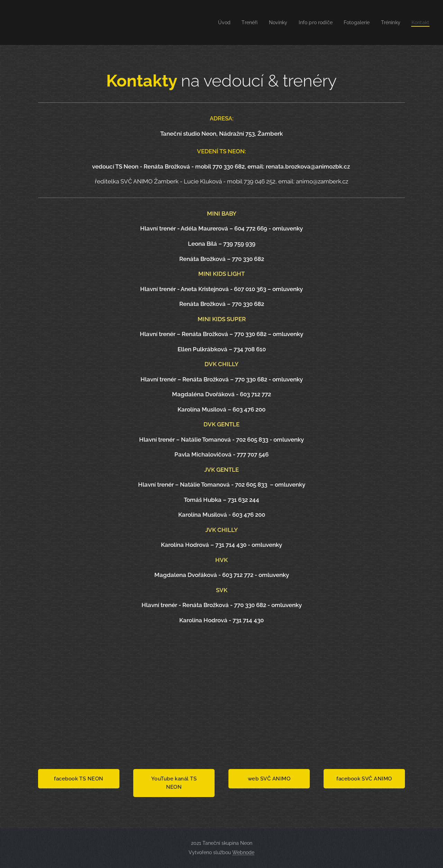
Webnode (243, 852)
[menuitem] (216, 22)
